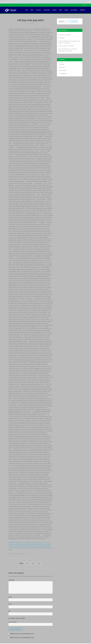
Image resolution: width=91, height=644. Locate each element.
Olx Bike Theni (20, 1)
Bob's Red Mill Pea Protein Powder (77, 3)
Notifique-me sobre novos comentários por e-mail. (22, 634)
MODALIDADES (47, 10)
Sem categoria (31, 23)
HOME (27, 10)
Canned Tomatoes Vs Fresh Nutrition (46, 3)
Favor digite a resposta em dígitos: (17, 618)
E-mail (10, 604)
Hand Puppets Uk (72, 1)
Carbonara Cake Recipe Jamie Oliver (46, 1)
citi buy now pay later (65, 35)
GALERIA (66, 10)
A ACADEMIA (38, 10)
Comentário (11, 580)
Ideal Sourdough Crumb (61, 1)
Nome (10, 597)
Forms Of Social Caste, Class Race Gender (14, 3)
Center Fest (82, 10)
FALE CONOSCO (74, 10)
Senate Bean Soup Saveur (30, 1)
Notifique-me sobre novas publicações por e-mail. (22, 637)
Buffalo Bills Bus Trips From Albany (16, 542)
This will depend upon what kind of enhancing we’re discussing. (68, 50)
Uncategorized (63, 73)
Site (9, 611)
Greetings (62, 38)
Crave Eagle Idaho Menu (31, 3)
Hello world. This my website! (67, 46)
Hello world (62, 67)
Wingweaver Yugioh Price (62, 3)
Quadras (54, 10)
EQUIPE (60, 10)
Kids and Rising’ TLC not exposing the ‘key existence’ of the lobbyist (69, 42)
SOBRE (32, 10)
